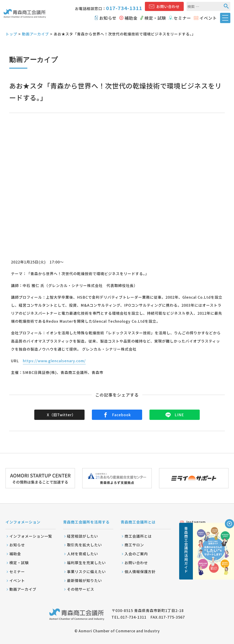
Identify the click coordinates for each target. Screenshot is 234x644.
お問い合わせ (168, 6)
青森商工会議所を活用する (86, 522)
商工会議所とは (138, 536)
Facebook (117, 415)
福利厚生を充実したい (86, 563)
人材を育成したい (82, 554)
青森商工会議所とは (138, 522)
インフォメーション (23, 522)
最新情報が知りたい (84, 580)
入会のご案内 (136, 554)
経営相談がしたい (82, 536)
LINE (175, 415)
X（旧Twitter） (61, 415)
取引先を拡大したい (84, 545)
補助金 (131, 18)
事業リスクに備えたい (86, 572)
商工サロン (134, 545)
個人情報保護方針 (140, 572)
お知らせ (108, 18)
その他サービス (81, 589)
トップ (11, 34)
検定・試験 (155, 18)
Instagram (193, 522)
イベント (208, 18)
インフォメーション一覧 (31, 536)
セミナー (182, 18)
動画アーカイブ (35, 34)
